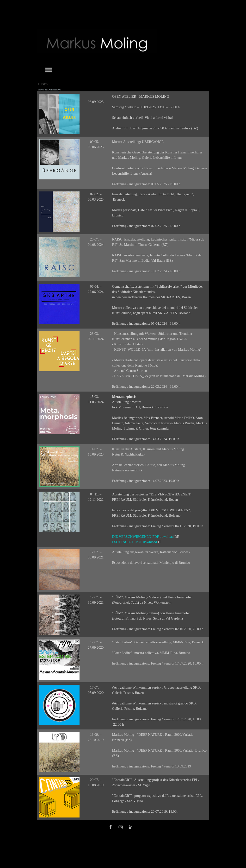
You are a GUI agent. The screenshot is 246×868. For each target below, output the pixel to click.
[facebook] (111, 827)
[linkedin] (131, 827)
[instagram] (121, 827)
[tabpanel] (96, 99)
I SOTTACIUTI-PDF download (135, 542)
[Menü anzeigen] (49, 70)
